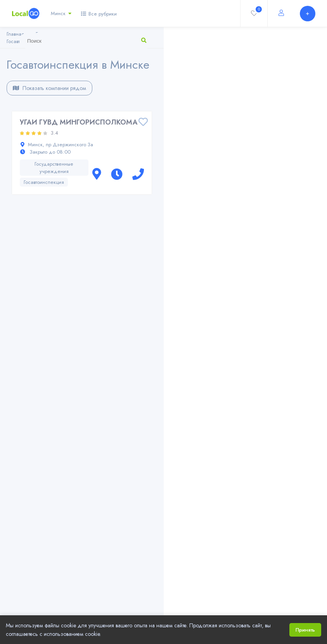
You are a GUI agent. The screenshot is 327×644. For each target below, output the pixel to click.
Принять (305, 630)
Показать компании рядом (49, 88)
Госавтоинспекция (44, 182)
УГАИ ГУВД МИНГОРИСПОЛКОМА (79, 122)
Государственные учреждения (54, 168)
